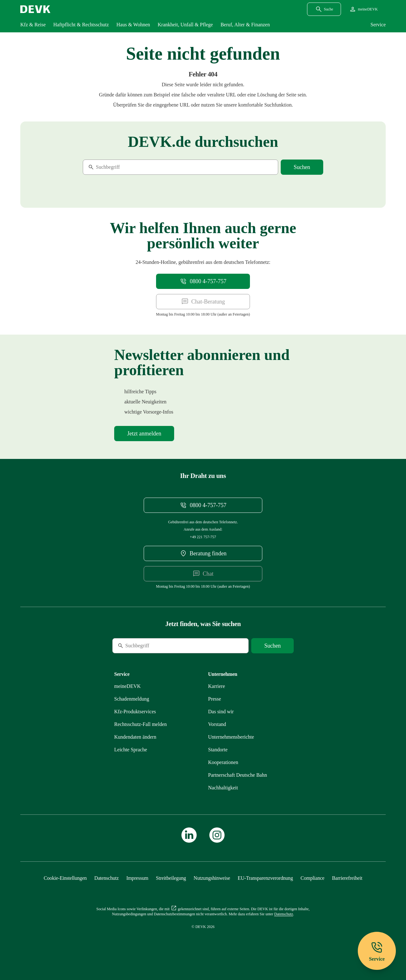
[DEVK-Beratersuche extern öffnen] (203, 553)
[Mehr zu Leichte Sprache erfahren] (131, 750)
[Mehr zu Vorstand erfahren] (217, 724)
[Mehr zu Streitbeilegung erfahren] (171, 878)
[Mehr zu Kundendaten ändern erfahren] (135, 737)
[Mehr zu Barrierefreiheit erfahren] (347, 878)
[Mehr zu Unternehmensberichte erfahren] (231, 737)
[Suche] (126, 167)
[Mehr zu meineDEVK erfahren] (128, 686)
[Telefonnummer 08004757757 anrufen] (203, 281)
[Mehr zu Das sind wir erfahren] (221, 712)
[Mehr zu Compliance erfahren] (312, 878)
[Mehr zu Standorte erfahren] (218, 750)
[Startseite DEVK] (35, 9)
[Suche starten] (302, 167)
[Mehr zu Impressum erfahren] (137, 878)
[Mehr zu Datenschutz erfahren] (106, 878)
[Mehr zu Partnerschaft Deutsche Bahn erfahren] (238, 775)
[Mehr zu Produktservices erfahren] (135, 712)
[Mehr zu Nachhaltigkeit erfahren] (223, 788)
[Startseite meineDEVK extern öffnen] (363, 9)
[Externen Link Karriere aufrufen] (216, 686)
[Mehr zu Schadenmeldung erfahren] (132, 699)
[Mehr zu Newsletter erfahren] (144, 434)
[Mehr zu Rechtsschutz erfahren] (141, 724)
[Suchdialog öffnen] (324, 9)
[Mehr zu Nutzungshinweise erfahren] (212, 878)
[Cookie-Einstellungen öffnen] (65, 878)
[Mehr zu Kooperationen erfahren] (223, 762)
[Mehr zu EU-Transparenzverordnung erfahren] (265, 878)
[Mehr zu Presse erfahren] (215, 699)
